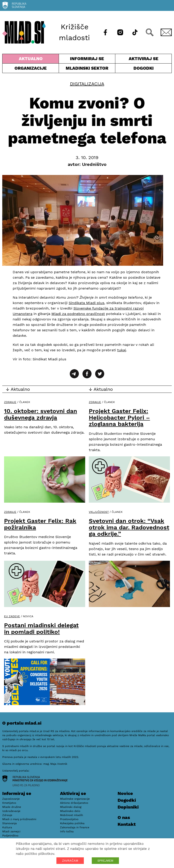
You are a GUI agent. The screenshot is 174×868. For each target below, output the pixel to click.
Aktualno (31, 60)
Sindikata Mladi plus (86, 303)
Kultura (7, 827)
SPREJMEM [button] (105, 861)
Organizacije (31, 69)
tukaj (122, 350)
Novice (125, 793)
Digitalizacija (87, 84)
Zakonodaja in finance (75, 827)
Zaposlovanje (11, 799)
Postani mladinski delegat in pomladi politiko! (41, 628)
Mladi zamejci (11, 831)
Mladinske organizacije (75, 799)
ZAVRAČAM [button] (70, 861)
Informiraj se (87, 60)
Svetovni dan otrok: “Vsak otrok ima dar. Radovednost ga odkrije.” (129, 527)
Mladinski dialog (71, 807)
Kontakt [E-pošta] (127, 824)
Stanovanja (10, 823)
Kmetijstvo (9, 803)
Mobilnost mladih (71, 815)
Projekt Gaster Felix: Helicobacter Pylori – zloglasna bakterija (119, 417)
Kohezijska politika (72, 823)
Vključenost (99, 512)
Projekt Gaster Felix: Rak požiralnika (40, 524)
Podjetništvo (10, 836)
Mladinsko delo (70, 811)
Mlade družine (12, 807)
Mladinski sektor (87, 69)
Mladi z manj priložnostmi (19, 819)
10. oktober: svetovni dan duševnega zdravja (41, 414)
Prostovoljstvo (69, 819)
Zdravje (10, 402)
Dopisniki (128, 807)
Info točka (67, 831)
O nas (124, 817)
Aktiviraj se (143, 60)
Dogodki (144, 68)
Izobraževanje (11, 811)
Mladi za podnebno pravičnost (78, 314)
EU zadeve (12, 616)
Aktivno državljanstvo (74, 803)
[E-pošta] (166, 32)
